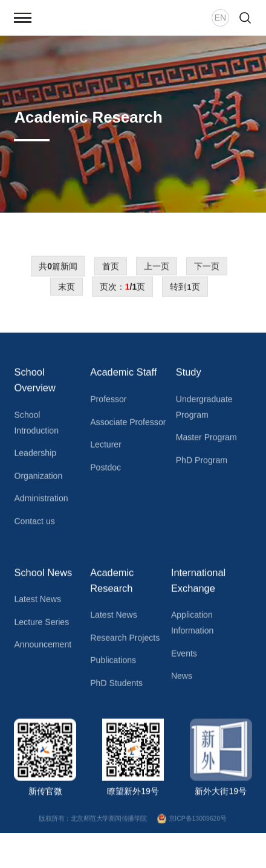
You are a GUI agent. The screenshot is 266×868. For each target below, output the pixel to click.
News (182, 679)
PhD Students (116, 686)
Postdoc (105, 471)
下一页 (207, 269)
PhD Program (202, 463)
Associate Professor (128, 425)
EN (221, 18)
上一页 (157, 269)
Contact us (34, 524)
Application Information (192, 626)
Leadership (35, 456)
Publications (113, 663)
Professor (108, 402)
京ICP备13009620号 (193, 821)
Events (184, 656)
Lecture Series (41, 625)
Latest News (37, 602)
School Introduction (36, 426)
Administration (41, 501)
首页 (111, 269)
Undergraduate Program (204, 410)
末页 (66, 290)
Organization (38, 479)
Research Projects (125, 641)
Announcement (43, 648)
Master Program (206, 440)
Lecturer (106, 448)
